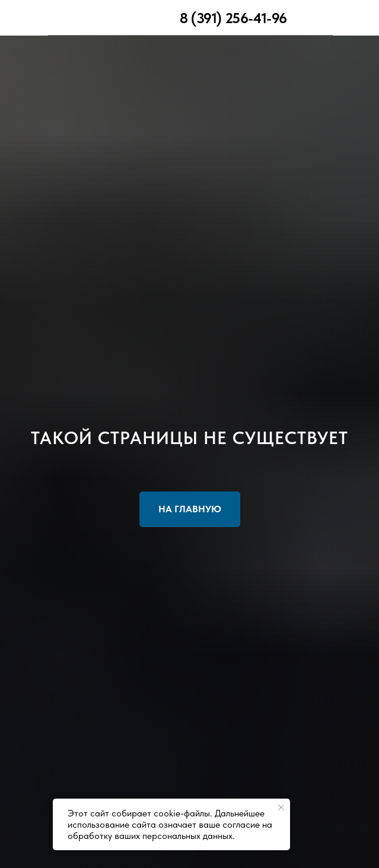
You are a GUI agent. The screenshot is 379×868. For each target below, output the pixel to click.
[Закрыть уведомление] (281, 808)
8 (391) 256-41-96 (233, 18)
